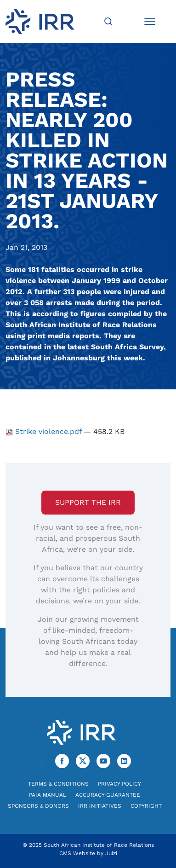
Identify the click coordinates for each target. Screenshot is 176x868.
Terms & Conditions (58, 784)
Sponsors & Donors (38, 806)
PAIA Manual (48, 795)
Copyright (146, 806)
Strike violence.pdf (45, 431)
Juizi (111, 853)
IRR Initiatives (100, 806)
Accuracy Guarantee (108, 795)
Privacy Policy (119, 784)
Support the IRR (88, 502)
